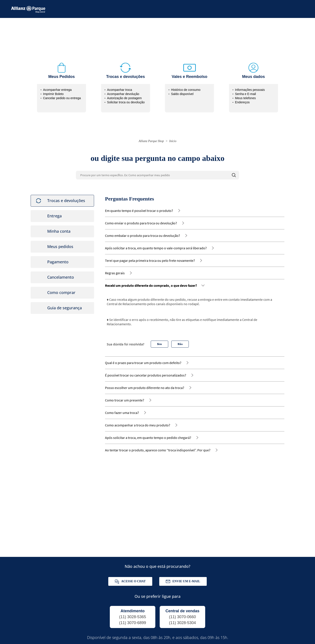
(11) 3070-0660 (182, 614)
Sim (159, 341)
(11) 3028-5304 (182, 620)
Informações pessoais (250, 87)
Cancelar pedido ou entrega (62, 95)
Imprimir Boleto (53, 91)
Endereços (242, 100)
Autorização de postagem (124, 95)
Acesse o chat (130, 579)
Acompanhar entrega (57, 87)
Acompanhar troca (119, 87)
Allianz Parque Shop (151, 138)
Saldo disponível (182, 91)
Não (180, 341)
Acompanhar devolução (123, 91)
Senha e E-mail (245, 91)
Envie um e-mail (183, 579)
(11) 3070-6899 (132, 620)
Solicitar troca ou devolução (126, 100)
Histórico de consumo (186, 87)
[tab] (62, 198)
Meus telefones (245, 95)
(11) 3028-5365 (132, 614)
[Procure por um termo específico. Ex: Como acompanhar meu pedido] (157, 172)
